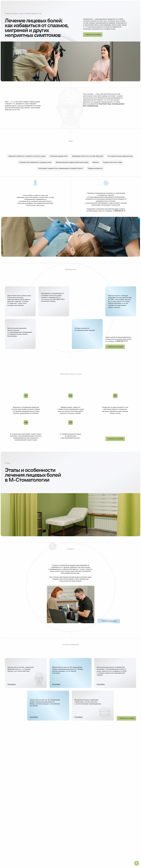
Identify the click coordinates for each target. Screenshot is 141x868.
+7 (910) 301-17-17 (119, 211)
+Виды (70, 141)
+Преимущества (70, 269)
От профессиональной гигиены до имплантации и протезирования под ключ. (70, 436)
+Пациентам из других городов (70, 374)
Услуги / (21, 13)
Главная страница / (12, 13)
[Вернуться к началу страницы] (137, 863)
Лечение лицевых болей (33, 13)
